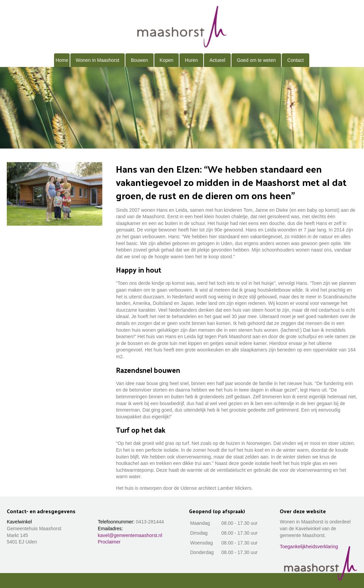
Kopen (167, 60)
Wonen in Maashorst (98, 60)
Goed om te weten (256, 60)
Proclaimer (109, 542)
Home (62, 60)
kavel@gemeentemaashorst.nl (130, 535)
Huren (191, 60)
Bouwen (140, 60)
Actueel (217, 60)
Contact (295, 60)
